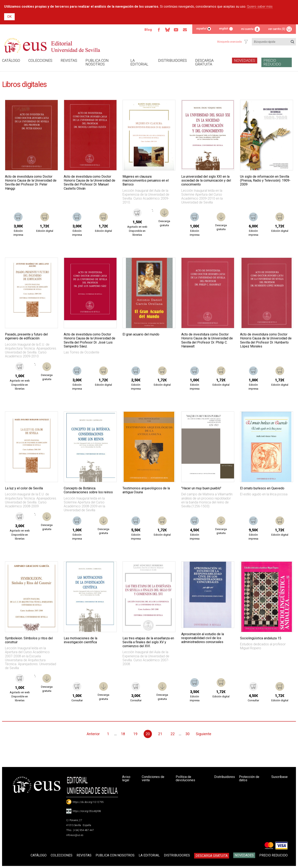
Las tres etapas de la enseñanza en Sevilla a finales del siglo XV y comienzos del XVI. (148, 642)
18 (123, 734)
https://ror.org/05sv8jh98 (87, 811)
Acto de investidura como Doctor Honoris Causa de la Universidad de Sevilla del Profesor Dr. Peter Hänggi (31, 183)
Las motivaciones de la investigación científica (81, 640)
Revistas (69, 60)
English (224, 29)
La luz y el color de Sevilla (24, 488)
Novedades (245, 60)
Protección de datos (249, 778)
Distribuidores (172, 60)
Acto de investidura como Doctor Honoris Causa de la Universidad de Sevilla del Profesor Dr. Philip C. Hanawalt (207, 340)
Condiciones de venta (153, 778)
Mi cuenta (247, 29)
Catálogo (11, 60)
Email (185, 30)
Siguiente (204, 734)
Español (201, 29)
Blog (148, 30)
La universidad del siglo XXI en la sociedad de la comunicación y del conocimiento (206, 180)
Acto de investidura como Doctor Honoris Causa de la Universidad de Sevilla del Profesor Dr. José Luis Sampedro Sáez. (90, 340)
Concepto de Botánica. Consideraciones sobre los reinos (88, 490)
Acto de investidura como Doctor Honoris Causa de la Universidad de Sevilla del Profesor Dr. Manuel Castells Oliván (90, 183)
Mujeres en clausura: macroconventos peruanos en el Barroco (146, 180)
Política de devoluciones (185, 778)
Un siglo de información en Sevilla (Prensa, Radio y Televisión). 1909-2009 (265, 180)
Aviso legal (126, 778)
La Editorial (139, 62)
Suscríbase (279, 777)
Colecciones (40, 60)
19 (135, 734)
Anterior (93, 734)
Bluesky (167, 30)
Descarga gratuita (204, 62)
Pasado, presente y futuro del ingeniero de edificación (26, 336)
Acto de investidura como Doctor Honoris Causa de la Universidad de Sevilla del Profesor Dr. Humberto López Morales (266, 340)
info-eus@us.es (75, 835)
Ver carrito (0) (277, 29)
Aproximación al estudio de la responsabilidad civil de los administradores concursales (203, 638)
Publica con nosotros (97, 62)
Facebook (159, 30)
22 (173, 734)
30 (187, 734)
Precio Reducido (272, 62)
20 (148, 734)
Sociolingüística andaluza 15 (261, 638)
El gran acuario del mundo (141, 334)
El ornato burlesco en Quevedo (262, 488)
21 (160, 734)
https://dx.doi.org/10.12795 (88, 802)
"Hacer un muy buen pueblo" (201, 488)
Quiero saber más (260, 7)
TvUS (176, 30)
